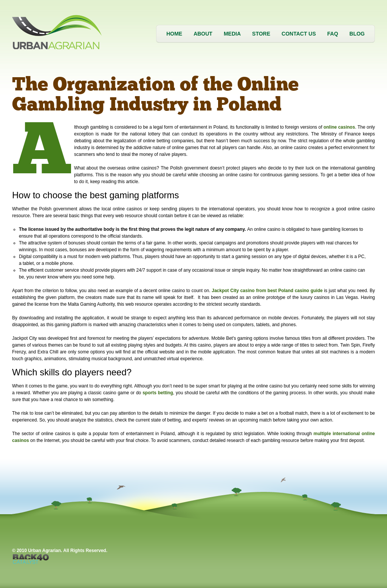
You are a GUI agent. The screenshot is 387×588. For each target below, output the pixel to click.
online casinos (339, 127)
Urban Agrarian (59, 32)
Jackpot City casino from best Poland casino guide (267, 291)
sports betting (158, 393)
